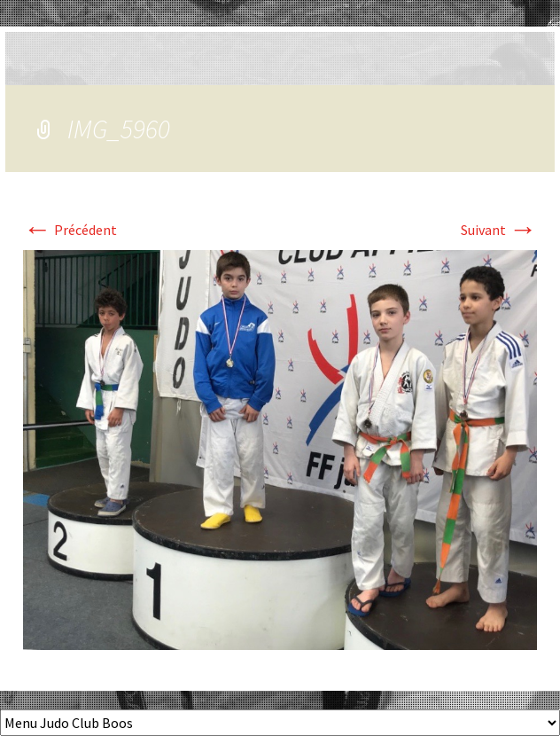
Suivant (499, 230)
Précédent (70, 230)
